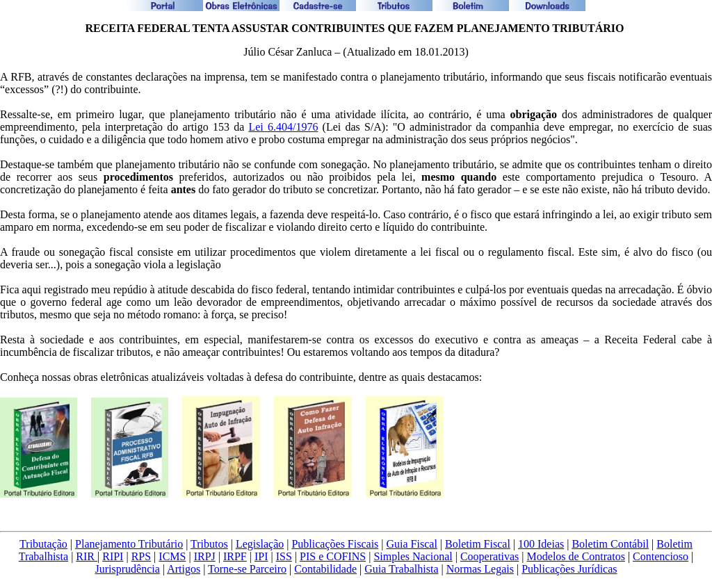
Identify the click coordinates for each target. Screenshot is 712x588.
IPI (261, 556)
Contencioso (661, 556)
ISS (284, 556)
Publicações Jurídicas (569, 569)
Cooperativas (489, 556)
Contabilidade (325, 569)
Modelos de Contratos (576, 556)
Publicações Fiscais (335, 544)
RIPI (113, 556)
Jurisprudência (127, 569)
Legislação (260, 544)
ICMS (172, 556)
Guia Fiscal (412, 544)
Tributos (209, 544)
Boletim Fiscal (478, 544)
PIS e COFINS (333, 556)
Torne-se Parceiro (247, 569)
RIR (87, 556)
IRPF (235, 556)
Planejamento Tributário (129, 544)
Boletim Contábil (610, 544)
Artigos (184, 569)
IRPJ (205, 556)
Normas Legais (480, 569)
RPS (141, 556)
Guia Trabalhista (401, 569)
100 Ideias (541, 544)
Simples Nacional (413, 556)
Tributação (43, 544)
